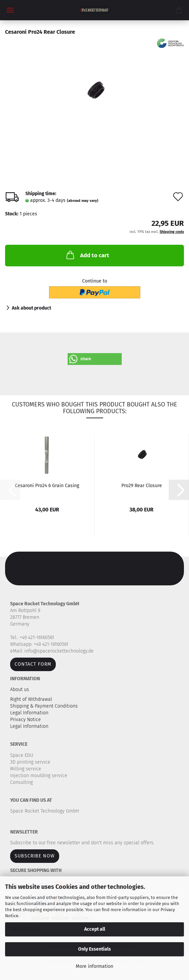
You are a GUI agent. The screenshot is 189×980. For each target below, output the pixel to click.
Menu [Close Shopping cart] (10, 10)
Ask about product (31, 308)
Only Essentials (94, 949)
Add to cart (87, 255)
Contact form (33, 664)
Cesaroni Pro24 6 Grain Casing (47, 486)
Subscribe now (35, 856)
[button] (95, 359)
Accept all (95, 929)
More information (94, 966)
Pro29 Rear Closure (142, 486)
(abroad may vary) (83, 201)
